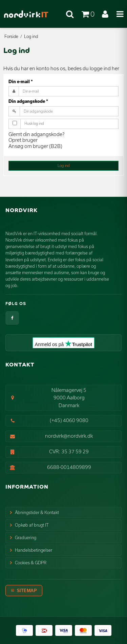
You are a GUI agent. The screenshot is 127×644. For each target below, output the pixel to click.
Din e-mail (21, 81)
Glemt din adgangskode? (36, 134)
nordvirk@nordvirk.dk (69, 436)
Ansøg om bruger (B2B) (35, 146)
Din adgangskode (28, 101)
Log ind (64, 166)
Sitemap (27, 590)
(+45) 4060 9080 (69, 420)
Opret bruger (23, 140)
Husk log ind (34, 124)
